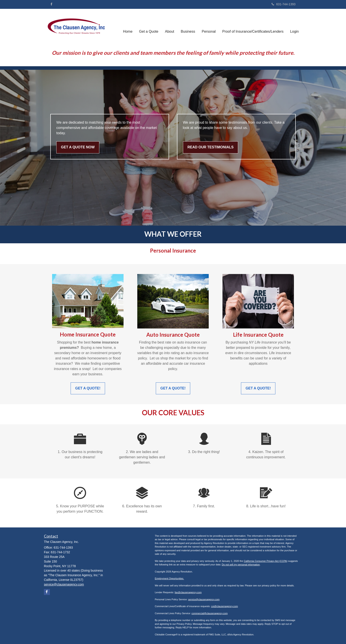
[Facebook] (51, 4)
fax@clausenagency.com (188, 592)
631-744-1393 (284, 4)
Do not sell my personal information (241, 565)
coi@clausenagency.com (224, 606)
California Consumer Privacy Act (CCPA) (266, 561)
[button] (149, 27)
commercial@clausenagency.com (210, 613)
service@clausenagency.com (204, 599)
